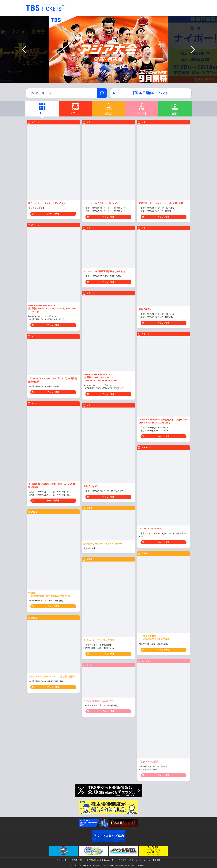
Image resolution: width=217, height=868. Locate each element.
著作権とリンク (78, 860)
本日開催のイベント (151, 93)
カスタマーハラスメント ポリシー (133, 860)
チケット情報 (53, 214)
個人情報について (94, 860)
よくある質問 (155, 860)
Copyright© (76, 865)
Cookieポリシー (110, 860)
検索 (102, 93)
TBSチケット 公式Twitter (108, 790)
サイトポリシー (63, 860)
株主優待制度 (108, 807)
